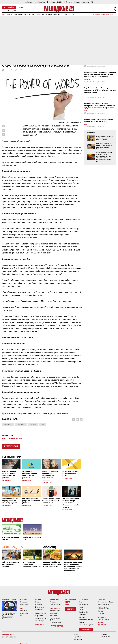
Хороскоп (53, 616)
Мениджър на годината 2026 (103, 608)
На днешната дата (55, 619)
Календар (101, 614)
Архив (82, 622)
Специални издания (86, 625)
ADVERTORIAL (91, 133)
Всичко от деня (69, 14)
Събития (113, 14)
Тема (81, 607)
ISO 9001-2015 (106, 637)
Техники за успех (41, 618)
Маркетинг (49, 14)
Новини (100, 611)
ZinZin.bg (60, 2)
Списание (97, 14)
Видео (67, 604)
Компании (39, 604)
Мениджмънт (29, 14)
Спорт (67, 602)
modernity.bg (29, 2)
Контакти (102, 625)
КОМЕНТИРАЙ (11, 446)
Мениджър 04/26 (88, 2)
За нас (76, 634)
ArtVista (82, 617)
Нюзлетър (70, 609)
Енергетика (39, 607)
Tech (81, 610)
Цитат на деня (55, 622)
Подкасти (105, 14)
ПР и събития (55, 604)
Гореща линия (104, 620)
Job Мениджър (40, 621)
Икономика (39, 610)
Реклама (53, 602)
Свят (15, 14)
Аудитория (77, 637)
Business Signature (86, 620)
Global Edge (84, 604)
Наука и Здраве (56, 626)
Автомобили (70, 599)
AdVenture (83, 615)
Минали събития (104, 604)
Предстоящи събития (106, 602)
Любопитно (58, 14)
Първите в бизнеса (73, 2)
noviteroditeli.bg (41, 2)
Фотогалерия (55, 611)
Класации (53, 613)
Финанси (38, 602)
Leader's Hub (84, 612)
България (9, 14)
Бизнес (20, 14)
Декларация (78, 639)
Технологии (39, 14)
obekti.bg (52, 2)
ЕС (21, 616)
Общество (24, 604)
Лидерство (39, 616)
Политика (24, 602)
